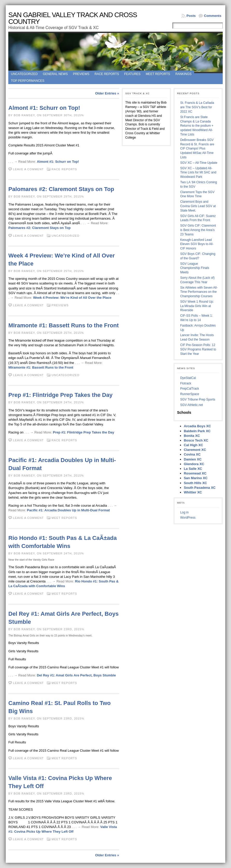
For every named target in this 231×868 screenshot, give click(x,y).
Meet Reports (158, 74)
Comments (213, 16)
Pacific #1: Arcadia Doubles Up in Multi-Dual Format (68, 510)
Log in (185, 512)
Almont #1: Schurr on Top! (44, 108)
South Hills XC (196, 483)
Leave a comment (28, 169)
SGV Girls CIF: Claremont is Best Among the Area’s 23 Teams (198, 230)
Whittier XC (193, 492)
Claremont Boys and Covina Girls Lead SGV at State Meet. (198, 206)
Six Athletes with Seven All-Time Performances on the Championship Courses (199, 292)
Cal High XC (193, 445)
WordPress (188, 518)
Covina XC (192, 454)
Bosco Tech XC (196, 440)
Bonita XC (192, 436)
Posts (191, 16)
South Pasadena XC (200, 488)
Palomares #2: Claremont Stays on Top (61, 189)
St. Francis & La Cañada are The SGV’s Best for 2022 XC (197, 107)
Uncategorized (24, 74)
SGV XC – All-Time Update (199, 163)
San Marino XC (196, 478)
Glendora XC (194, 464)
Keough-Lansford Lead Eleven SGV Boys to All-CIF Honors (197, 244)
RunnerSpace (190, 394)
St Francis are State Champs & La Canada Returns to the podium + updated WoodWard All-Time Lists (197, 126)
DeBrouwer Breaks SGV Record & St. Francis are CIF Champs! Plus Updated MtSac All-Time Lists (197, 149)
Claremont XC (195, 450)
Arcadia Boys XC (197, 426)
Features (132, 74)
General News (55, 74)
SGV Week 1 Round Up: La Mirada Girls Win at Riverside (197, 306)
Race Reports (107, 74)
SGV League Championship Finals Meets (195, 268)
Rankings (183, 74)
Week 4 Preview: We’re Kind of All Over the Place (72, 298)
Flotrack (186, 383)
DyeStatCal (188, 378)
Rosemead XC (195, 473)
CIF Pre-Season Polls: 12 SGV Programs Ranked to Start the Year (198, 349)
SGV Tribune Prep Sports (198, 399)
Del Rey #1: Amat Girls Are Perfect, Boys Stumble (76, 675)
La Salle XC (193, 469)
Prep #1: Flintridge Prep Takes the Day (60, 395)
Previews (81, 74)
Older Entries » (107, 93)
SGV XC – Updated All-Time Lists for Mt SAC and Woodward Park (198, 173)
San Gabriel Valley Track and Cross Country (73, 18)
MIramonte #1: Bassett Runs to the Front (63, 325)
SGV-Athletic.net (192, 405)
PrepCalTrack (190, 389)
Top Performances (28, 81)
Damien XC (193, 459)
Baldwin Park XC (197, 431)
